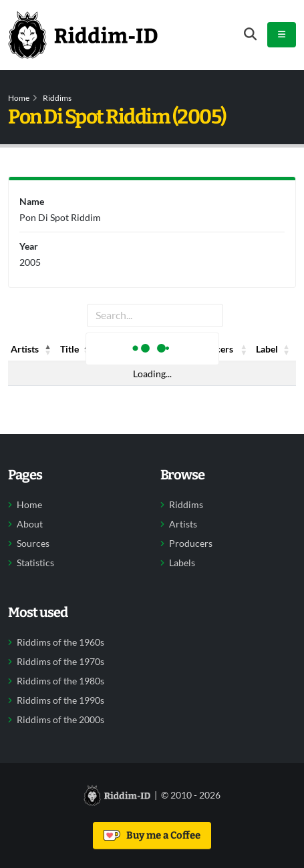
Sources (33, 544)
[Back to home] (83, 35)
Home (19, 98)
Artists (183, 524)
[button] (48, 349)
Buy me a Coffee (152, 835)
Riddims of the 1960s (60, 642)
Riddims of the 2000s (60, 720)
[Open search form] (250, 34)
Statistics (35, 563)
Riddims (57, 98)
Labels (182, 563)
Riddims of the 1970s (60, 662)
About (30, 524)
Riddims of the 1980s (60, 681)
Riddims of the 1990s (60, 700)
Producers (191, 544)
